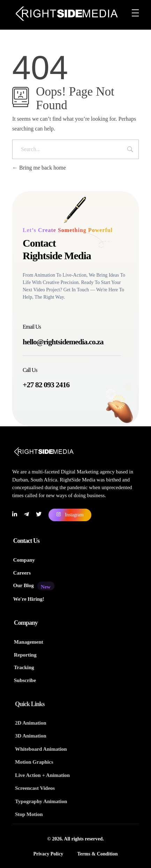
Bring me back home (39, 168)
